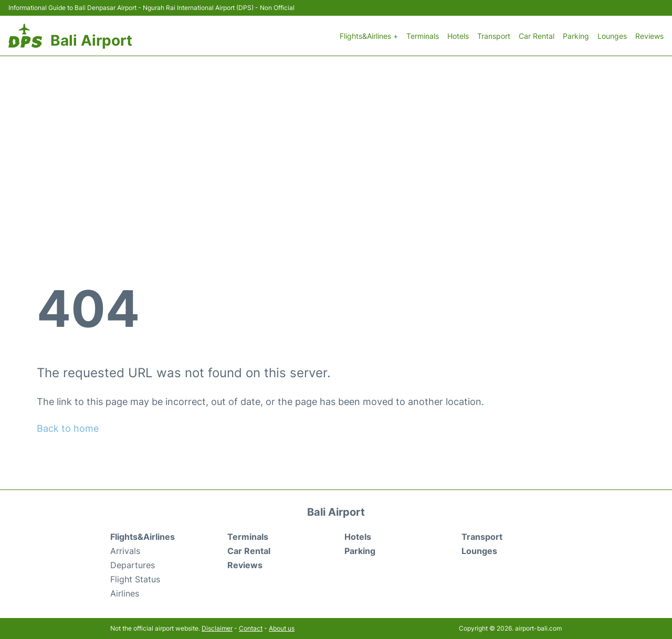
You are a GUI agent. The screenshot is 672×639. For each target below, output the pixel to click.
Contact (251, 628)
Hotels (458, 36)
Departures (133, 565)
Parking (576, 36)
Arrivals (125, 551)
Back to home (68, 428)
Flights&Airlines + (369, 36)
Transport (494, 36)
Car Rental (537, 36)
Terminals (423, 36)
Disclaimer (217, 628)
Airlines (125, 593)
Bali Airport (91, 40)
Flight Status (135, 579)
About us (282, 628)
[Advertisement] (336, 135)
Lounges (612, 36)
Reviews (649, 36)
